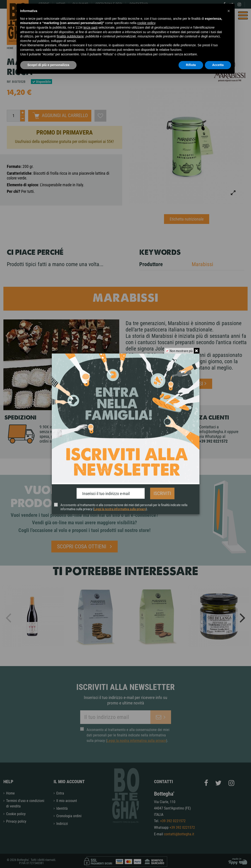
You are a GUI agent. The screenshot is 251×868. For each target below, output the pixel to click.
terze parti (90, 27)
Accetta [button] (218, 65)
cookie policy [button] (146, 23)
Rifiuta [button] (191, 65)
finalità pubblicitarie (70, 36)
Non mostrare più (180, 352)
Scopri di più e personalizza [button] (48, 65)
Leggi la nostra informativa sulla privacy (120, 508)
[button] (229, 11)
